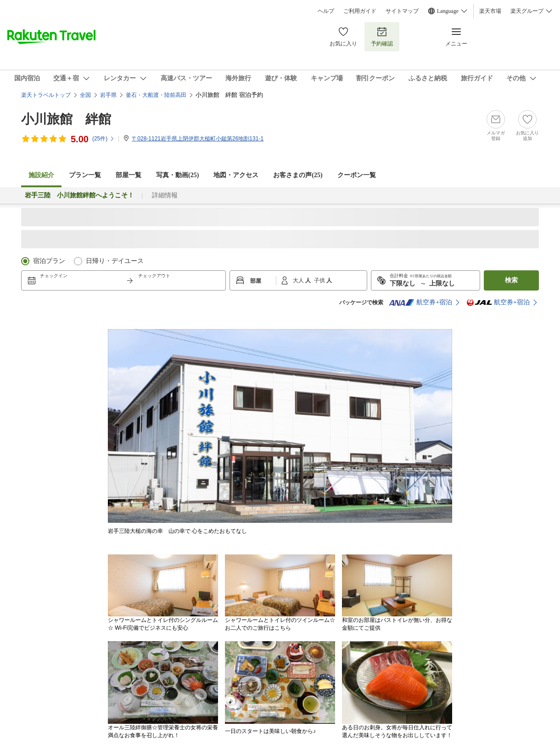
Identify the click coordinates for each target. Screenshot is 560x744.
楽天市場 (490, 11)
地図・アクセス (236, 175)
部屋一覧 (129, 175)
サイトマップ (402, 11)
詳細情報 (165, 195)
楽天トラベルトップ (46, 95)
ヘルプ (326, 11)
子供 (320, 280)
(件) (104, 139)
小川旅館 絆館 (66, 119)
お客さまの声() (298, 175)
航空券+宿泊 (420, 302)
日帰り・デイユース (115, 261)
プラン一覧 (85, 175)
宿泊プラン (49, 261)
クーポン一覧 (357, 175)
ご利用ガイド (360, 11)
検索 (511, 280)
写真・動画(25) (177, 175)
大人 (299, 280)
